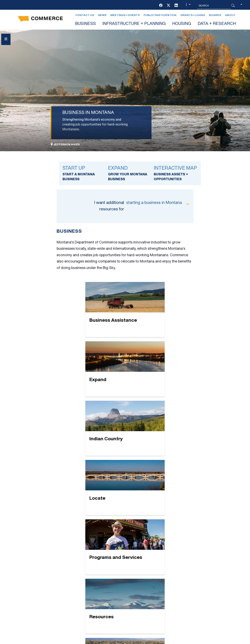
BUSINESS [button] (85, 24)
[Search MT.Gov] (214, 6)
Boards (215, 15)
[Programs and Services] (94, 431)
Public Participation (160, 15)
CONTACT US (86, 575)
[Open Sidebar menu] (6, 39)
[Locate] (156, 369)
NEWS (139, 575)
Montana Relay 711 (201, 590)
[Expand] (156, 309)
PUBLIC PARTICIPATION (153, 582)
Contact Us (85, 15)
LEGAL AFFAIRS (147, 567)
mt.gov (123, 641)
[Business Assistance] (94, 309)
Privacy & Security (71, 641)
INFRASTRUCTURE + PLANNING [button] (134, 24)
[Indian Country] (94, 369)
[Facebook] (161, 6)
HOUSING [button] (182, 24)
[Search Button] (233, 6)
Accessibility (101, 641)
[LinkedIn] (176, 6)
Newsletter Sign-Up (153, 589)
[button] (188, 6)
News (102, 15)
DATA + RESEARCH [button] (217, 24)
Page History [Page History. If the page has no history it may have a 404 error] (146, 641)
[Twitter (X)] (168, 6)
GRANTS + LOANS (90, 589)
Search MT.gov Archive (180, 641)
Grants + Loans (193, 15)
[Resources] (156, 431)
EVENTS (82, 582)
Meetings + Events (125, 15)
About (230, 15)
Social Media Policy (39, 604)
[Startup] (125, 493)
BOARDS (82, 567)
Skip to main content (18, 4)
